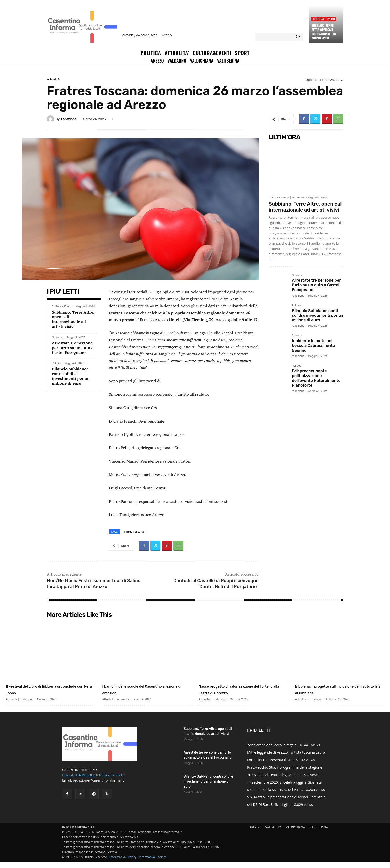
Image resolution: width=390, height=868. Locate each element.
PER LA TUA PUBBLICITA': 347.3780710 (93, 781)
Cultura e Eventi (324, 19)
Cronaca (57, 337)
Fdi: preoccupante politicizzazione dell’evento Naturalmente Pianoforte (316, 378)
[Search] (298, 37)
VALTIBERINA (319, 834)
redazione (69, 119)
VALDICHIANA (295, 834)
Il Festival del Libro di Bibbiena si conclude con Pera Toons (48, 689)
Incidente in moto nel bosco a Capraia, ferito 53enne (313, 345)
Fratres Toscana (133, 532)
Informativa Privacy (123, 863)
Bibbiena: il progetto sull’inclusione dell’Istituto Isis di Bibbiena (338, 692)
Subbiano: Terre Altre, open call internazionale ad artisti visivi (324, 32)
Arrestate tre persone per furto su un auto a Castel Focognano (73, 348)
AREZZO (255, 834)
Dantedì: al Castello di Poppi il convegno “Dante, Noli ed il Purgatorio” (216, 583)
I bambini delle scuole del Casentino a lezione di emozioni (144, 689)
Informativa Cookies (153, 863)
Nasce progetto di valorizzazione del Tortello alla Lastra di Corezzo (242, 689)
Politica (57, 363)
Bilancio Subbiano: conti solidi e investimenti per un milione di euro (71, 376)
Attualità (53, 79)
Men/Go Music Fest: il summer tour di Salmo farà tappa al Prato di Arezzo (94, 583)
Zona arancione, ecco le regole (272, 751)
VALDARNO (273, 834)
